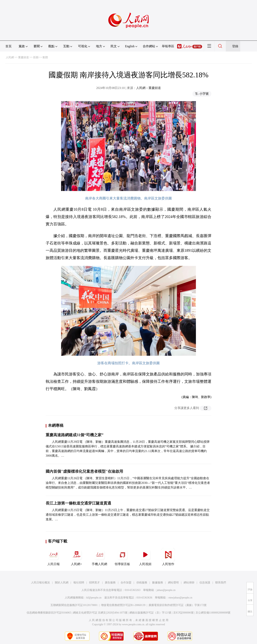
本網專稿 (56, 425)
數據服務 (158, 583)
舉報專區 (168, 46)
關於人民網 (62, 583)
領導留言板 (122, 557)
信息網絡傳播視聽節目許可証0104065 (49, 613)
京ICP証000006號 (183, 613)
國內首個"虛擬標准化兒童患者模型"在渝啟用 (84, 471)
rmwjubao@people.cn (180, 598)
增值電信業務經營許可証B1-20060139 (123, 605)
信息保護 (205, 583)
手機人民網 (99, 557)
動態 (45, 57)
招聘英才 (94, 583)
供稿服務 (142, 583)
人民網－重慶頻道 (149, 88)
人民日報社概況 (40, 583)
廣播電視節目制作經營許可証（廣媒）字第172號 (178, 605)
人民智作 (168, 557)
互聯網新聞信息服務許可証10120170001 (74, 605)
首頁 (8, 46)
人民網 (10, 57)
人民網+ (76, 557)
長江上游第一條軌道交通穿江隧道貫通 (78, 503)
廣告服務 (110, 583)
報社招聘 (79, 583)
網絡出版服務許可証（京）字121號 (150, 613)
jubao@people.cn (166, 590)
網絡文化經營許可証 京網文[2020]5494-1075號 (100, 613)
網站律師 (189, 583)
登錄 (235, 46)
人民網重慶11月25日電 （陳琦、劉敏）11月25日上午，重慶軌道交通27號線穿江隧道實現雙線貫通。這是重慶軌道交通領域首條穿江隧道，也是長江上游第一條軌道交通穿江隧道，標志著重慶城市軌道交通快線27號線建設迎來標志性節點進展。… (128, 515)
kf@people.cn (94, 598)
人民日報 (54, 557)
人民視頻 (145, 557)
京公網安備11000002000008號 (213, 613)
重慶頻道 (24, 57)
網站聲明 (173, 583)
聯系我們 (221, 583)
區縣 (36, 57)
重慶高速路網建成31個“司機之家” (75, 435)
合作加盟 (126, 583)
